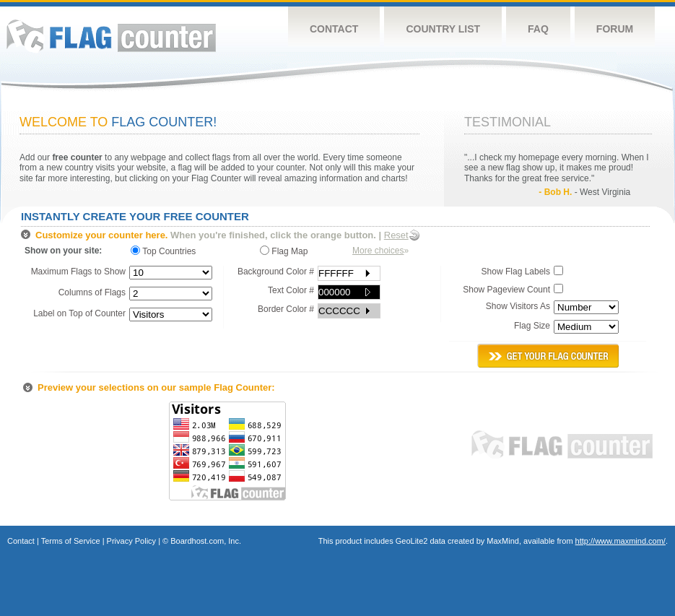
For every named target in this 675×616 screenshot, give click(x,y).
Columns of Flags (92, 292)
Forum (615, 29)
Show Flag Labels (516, 272)
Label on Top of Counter (79, 313)
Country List (443, 29)
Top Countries (167, 251)
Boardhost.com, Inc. (206, 541)
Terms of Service (71, 541)
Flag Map (284, 251)
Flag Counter (111, 36)
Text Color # (291, 290)
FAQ (538, 29)
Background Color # (276, 272)
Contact (334, 29)
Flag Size (532, 326)
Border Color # (286, 309)
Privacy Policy (131, 541)
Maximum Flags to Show (78, 272)
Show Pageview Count (506, 290)
